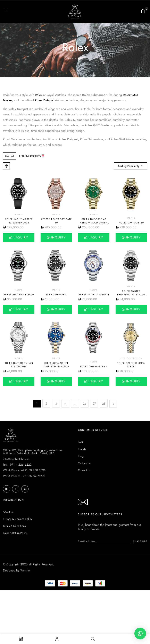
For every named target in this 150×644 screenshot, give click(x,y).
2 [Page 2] (46, 404)
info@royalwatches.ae (16, 459)
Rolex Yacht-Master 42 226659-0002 (19, 221)
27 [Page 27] (94, 404)
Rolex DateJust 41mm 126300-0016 (19, 365)
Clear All (9, 156)
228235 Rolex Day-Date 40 (56, 221)
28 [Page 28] (104, 404)
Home (70, 58)
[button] (143, 11)
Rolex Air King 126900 (19, 295)
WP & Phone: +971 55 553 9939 (24, 476)
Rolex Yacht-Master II (94, 295)
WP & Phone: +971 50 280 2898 (24, 470)
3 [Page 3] (56, 404)
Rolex (39, 95)
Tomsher (25, 570)
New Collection (131, 358)
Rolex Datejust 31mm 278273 (131, 365)
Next (113, 404)
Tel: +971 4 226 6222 (17, 465)
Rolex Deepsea (56, 295)
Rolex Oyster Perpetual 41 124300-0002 (131, 295)
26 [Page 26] (85, 404)
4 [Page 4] (66, 404)
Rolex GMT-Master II (94, 367)
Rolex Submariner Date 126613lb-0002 (56, 365)
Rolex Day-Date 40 (131, 223)
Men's (19, 214)
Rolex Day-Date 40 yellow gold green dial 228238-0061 (94, 223)
